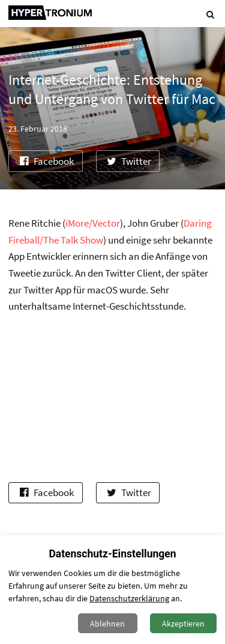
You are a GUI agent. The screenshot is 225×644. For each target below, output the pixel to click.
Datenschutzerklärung (129, 598)
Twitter (127, 161)
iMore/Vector (93, 223)
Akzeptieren (183, 624)
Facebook (46, 161)
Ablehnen (107, 624)
